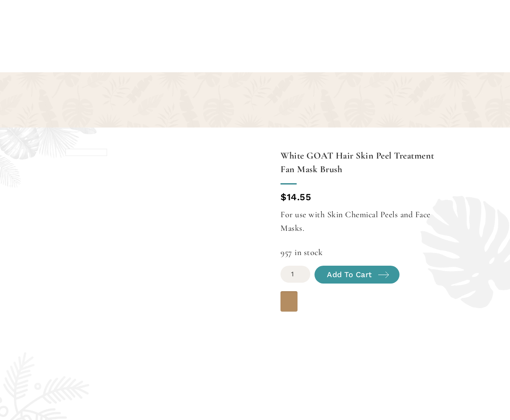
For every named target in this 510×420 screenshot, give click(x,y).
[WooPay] (289, 301)
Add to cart (349, 274)
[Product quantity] (295, 274)
